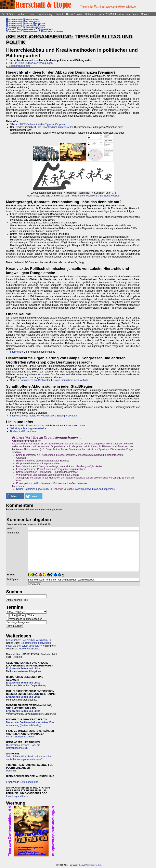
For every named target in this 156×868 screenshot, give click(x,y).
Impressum (92, 865)
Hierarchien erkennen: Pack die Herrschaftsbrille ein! (23, 747)
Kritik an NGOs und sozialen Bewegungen (31, 63)
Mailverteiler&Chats (29, 649)
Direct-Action (8, 14)
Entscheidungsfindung (34, 27)
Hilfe (25, 600)
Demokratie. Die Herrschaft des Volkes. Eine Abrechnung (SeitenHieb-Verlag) (30, 724)
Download (47, 127)
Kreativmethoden (32, 21)
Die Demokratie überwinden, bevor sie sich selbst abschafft (29, 644)
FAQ (100, 865)
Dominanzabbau (31, 19)
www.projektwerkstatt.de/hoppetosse (95, 489)
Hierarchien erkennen (52, 31)
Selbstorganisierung (19, 66)
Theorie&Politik (74, 14)
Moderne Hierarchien (34, 23)
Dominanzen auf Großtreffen (35, 380)
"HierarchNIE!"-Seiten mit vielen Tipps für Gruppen (37, 124)
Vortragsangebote (26, 29)
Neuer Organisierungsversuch (32, 489)
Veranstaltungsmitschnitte (20, 737)
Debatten (90, 14)
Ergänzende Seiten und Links (23, 668)
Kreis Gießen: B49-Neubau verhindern (27, 640)
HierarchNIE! (17, 426)
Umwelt (59, 14)
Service (145, 14)
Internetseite (17, 352)
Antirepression (26, 14)
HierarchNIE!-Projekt (35, 25)
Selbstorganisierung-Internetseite (28, 428)
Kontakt (83, 865)
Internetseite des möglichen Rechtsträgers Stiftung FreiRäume (44, 416)
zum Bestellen (66, 127)
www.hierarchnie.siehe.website (102, 196)
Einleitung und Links (17, 796)
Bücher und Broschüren (23, 431)
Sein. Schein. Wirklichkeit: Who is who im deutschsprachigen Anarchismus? (28, 758)
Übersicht (11, 771)
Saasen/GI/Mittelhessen (111, 14)
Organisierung (44, 14)
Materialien (133, 14)
